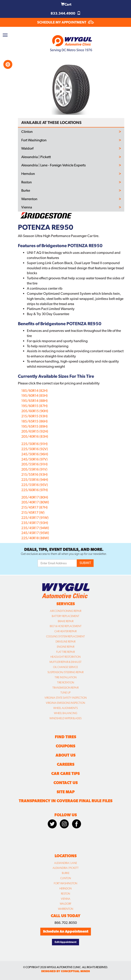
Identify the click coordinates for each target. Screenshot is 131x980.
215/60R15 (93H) (34, 416)
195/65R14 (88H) (34, 401)
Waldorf (27, 148)
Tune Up (65, 693)
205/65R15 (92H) (35, 431)
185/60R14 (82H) (34, 391)
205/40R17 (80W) (35, 502)
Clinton (27, 132)
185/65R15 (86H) (34, 421)
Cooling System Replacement (65, 636)
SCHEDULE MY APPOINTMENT (65, 22)
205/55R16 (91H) (34, 464)
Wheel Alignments (65, 708)
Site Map (66, 792)
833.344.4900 (66, 13)
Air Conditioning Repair (66, 611)
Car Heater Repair (65, 631)
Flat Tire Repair (65, 652)
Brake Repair (66, 621)
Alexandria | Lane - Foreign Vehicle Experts (54, 165)
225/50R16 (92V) (35, 449)
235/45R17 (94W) (35, 528)
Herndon (28, 174)
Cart (66, 4)
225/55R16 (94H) (35, 480)
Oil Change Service (65, 667)
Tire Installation (66, 677)
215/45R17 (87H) (34, 507)
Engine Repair (66, 647)
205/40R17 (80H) (35, 497)
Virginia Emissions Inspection (65, 703)
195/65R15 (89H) (34, 426)
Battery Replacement (65, 616)
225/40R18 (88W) (35, 538)
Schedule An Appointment (66, 931)
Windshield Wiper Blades (65, 718)
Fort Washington (34, 140)
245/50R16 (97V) (34, 459)
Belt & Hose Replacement (66, 626)
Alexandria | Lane (66, 863)
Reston (27, 182)
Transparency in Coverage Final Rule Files (66, 801)
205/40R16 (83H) (35, 436)
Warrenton (29, 199)
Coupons (65, 746)
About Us (65, 755)
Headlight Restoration (65, 657)
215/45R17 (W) (33, 512)
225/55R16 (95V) (35, 485)
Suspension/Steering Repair (65, 672)
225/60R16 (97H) (35, 490)
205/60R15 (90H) (35, 411)
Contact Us (66, 783)
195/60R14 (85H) (34, 396)
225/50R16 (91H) (34, 444)
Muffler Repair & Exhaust (65, 662)
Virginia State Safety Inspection (66, 698)
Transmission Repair (65, 688)
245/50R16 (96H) (35, 454)
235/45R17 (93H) (35, 523)
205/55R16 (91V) (34, 469)
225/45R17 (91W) (35, 518)
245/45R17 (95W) (35, 533)
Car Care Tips (65, 773)
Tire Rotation (66, 683)
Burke (26, 191)
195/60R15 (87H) (34, 406)
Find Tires (65, 737)
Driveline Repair (65, 642)
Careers (66, 764)
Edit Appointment (65, 942)
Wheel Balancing (66, 713)
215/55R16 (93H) (34, 474)
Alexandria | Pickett (36, 157)
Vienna (27, 207)
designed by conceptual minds (65, 971)
